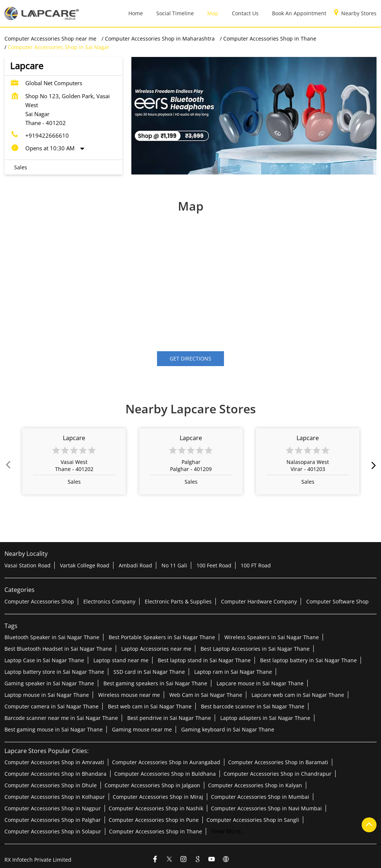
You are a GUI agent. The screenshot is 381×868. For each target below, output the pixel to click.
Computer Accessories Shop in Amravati (54, 762)
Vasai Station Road (28, 565)
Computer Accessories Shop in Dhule (51, 785)
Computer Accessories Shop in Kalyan (255, 785)
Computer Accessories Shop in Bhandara (55, 773)
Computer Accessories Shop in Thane (156, 831)
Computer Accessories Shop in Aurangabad (166, 762)
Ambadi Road (135, 565)
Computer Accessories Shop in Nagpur (53, 808)
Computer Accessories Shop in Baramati (278, 762)
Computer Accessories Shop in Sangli (253, 819)
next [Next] (372, 465)
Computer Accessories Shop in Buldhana (165, 773)
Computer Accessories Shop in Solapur (53, 831)
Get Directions (190, 359)
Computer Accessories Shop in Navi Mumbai (266, 808)
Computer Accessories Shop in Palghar (53, 819)
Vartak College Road (85, 565)
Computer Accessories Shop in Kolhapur (55, 796)
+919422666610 (47, 135)
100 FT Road (256, 565)
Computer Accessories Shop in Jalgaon (152, 785)
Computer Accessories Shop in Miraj (158, 796)
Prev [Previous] (9, 465)
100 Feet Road (214, 565)
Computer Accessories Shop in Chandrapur (278, 773)
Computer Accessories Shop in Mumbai (260, 796)
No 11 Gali (174, 565)
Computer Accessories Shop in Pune (154, 819)
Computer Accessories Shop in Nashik (156, 808)
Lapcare (74, 438)
